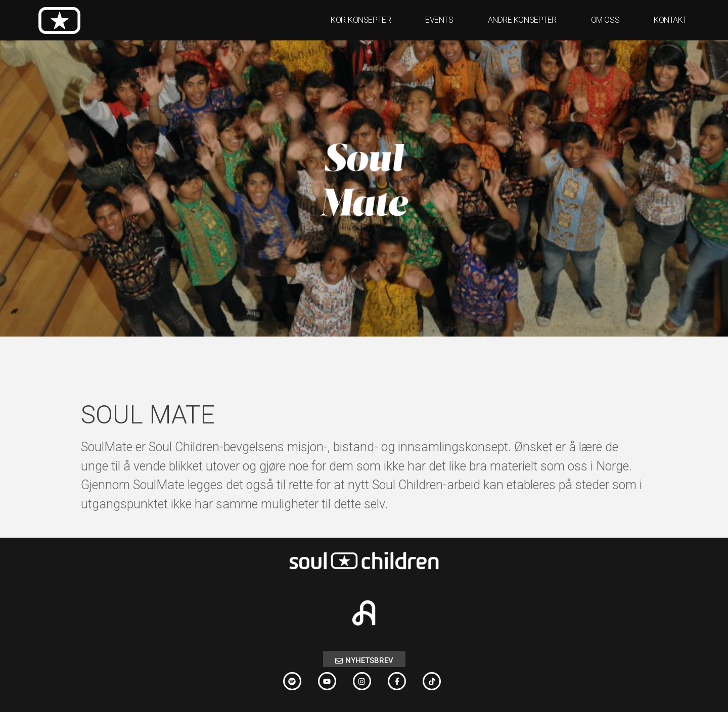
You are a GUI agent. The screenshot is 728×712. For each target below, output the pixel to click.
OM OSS (608, 20)
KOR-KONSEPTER (363, 20)
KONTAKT (670, 20)
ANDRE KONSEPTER (525, 20)
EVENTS (442, 20)
